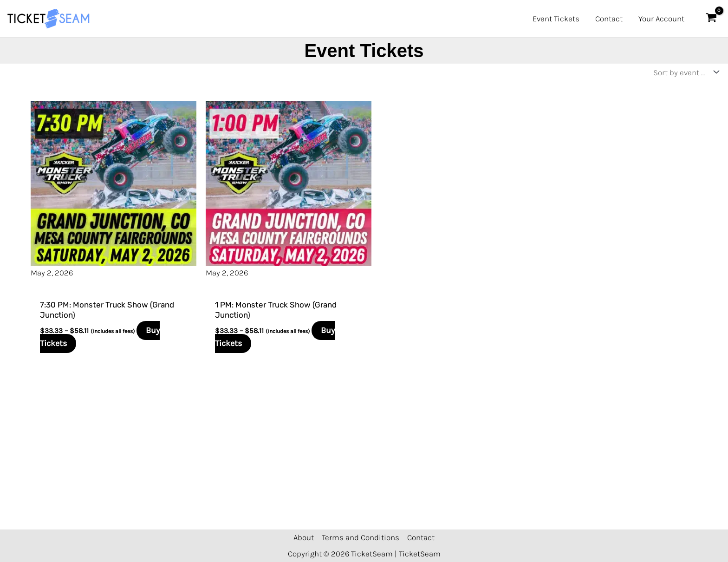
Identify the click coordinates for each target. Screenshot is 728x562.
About (304, 537)
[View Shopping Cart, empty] (711, 19)
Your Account (661, 19)
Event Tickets (556, 19)
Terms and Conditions (361, 537)
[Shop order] (684, 72)
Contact (609, 19)
